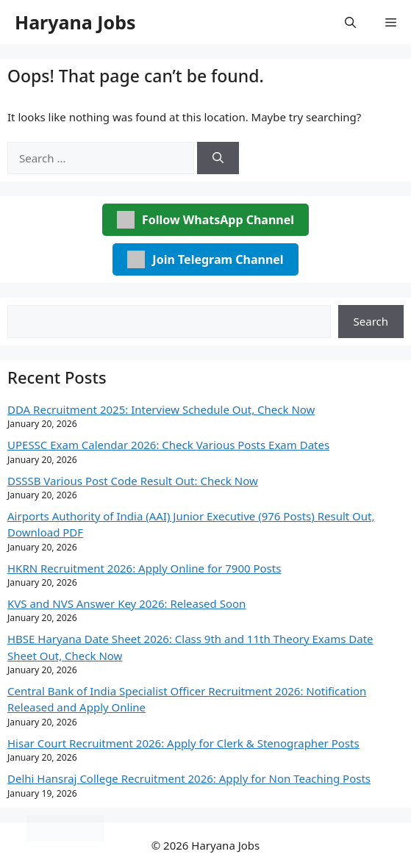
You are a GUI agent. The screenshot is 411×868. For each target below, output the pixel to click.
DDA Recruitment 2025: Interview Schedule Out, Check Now (161, 409)
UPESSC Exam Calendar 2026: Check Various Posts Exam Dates (168, 445)
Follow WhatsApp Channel (205, 220)
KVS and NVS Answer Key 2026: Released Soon (126, 603)
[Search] (218, 158)
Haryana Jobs (75, 22)
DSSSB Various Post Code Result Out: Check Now (133, 481)
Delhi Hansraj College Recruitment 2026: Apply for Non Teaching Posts (189, 778)
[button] (350, 22)
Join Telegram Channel (205, 259)
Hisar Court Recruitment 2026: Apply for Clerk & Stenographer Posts (183, 743)
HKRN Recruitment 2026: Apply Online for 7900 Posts (144, 568)
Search (371, 321)
